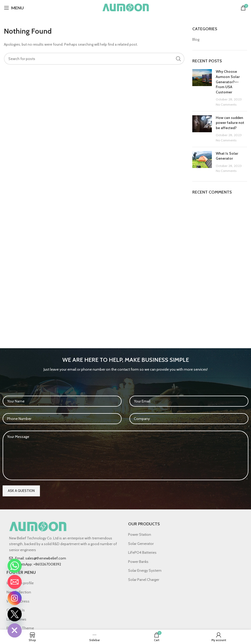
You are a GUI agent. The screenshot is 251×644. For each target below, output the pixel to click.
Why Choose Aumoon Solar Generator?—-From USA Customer (228, 82)
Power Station (140, 534)
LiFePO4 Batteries (142, 552)
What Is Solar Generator (227, 156)
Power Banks (138, 562)
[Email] (15, 582)
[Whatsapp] (15, 566)
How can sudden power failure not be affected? (230, 123)
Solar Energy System (145, 570)
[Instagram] (15, 598)
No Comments (226, 104)
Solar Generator (141, 544)
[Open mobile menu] (14, 8)
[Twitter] (15, 614)
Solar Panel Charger (144, 580)
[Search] (94, 59)
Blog (196, 39)
